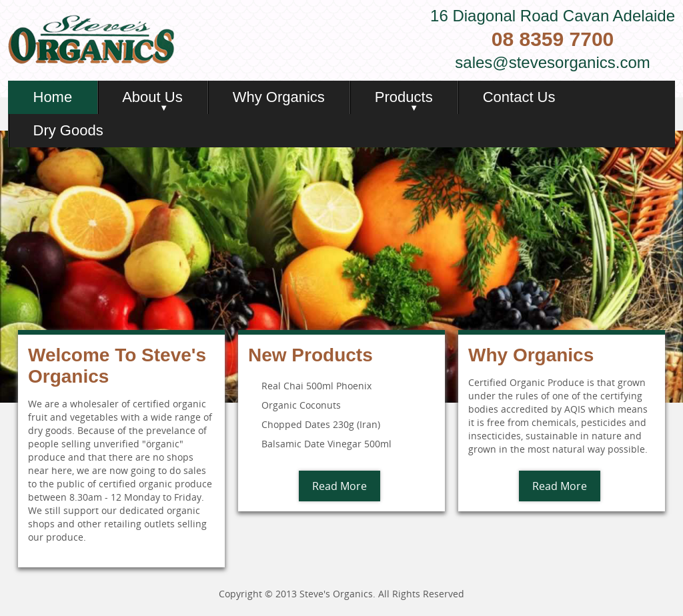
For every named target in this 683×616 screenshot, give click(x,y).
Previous (11, 267)
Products (404, 97)
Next (672, 267)
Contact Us (519, 97)
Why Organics (279, 97)
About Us (152, 97)
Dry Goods (68, 130)
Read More (339, 486)
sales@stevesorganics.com (552, 62)
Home (53, 97)
